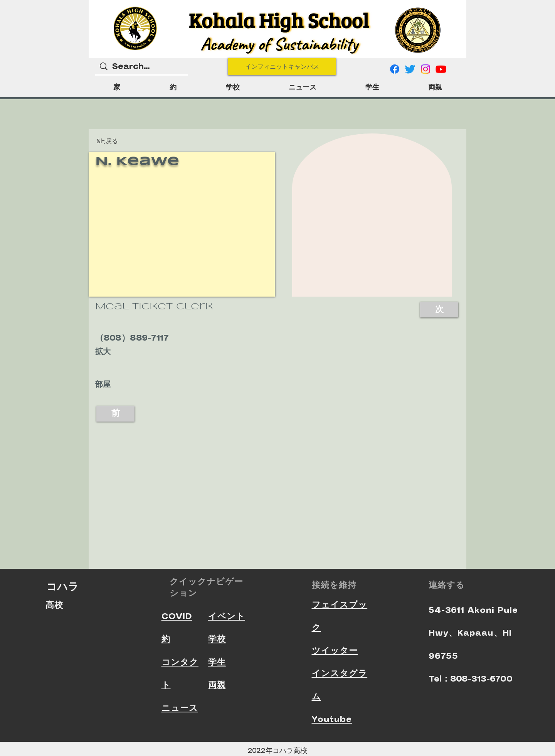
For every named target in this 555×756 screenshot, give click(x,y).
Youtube (332, 720)
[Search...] (142, 67)
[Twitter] (410, 69)
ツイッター (335, 651)
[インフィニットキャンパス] (282, 67)
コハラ (62, 586)
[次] (439, 310)
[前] (115, 414)
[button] (109, 141)
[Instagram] (425, 69)
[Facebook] (395, 69)
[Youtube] (441, 69)
